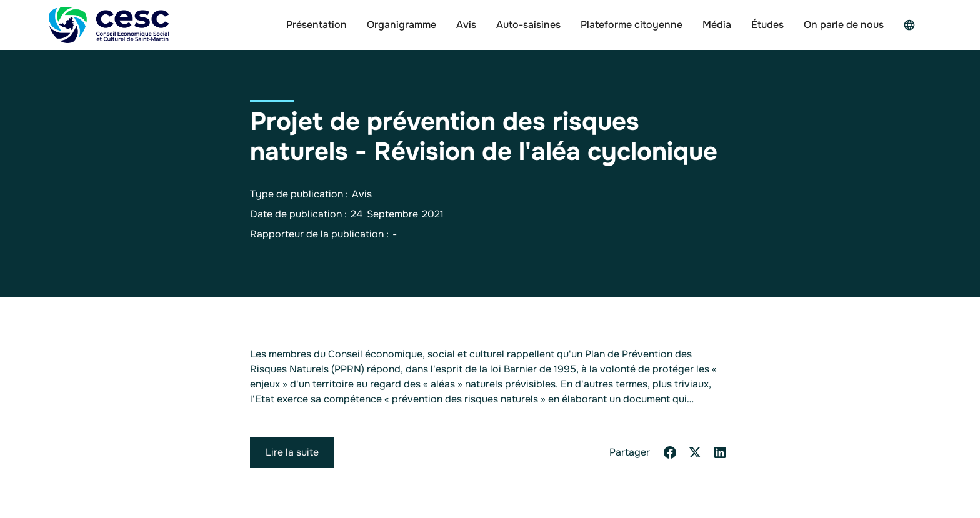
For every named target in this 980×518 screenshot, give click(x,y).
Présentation (317, 25)
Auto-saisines (528, 25)
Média (717, 25)
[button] (912, 25)
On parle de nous (844, 25)
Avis (466, 25)
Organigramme (402, 25)
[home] (109, 25)
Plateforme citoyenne (632, 25)
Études (767, 25)
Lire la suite (292, 452)
